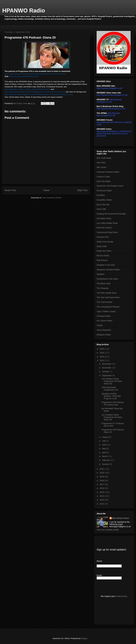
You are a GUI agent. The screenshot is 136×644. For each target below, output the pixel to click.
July (104, 441)
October (106, 372)
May (104, 449)
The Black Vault (103, 284)
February (106, 460)
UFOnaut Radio (103, 316)
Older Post (82, 190)
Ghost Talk (101, 209)
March (105, 456)
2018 (102, 481)
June (104, 445)
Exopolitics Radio (104, 200)
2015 (102, 492)
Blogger (84, 638)
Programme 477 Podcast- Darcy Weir (113, 425)
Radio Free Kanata (105, 242)
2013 (102, 500)
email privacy (122, 596)
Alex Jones (101, 167)
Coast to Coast (103, 177)
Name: (100, 561)
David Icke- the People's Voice (110, 186)
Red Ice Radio (103, 256)
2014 (102, 496)
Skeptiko (100, 274)
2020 (102, 473)
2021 (102, 469)
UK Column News (104, 321)
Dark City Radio (104, 181)
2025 (102, 349)
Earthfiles (101, 195)
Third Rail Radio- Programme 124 (110, 389)
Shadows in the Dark (106, 265)
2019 (102, 477)
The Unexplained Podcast (108, 307)
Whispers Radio (104, 335)
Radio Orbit (102, 246)
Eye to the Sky (103, 205)
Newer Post (10, 190)
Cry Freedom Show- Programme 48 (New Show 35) (112, 417)
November (107, 368)
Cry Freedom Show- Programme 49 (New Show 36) (112, 381)
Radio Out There (104, 251)
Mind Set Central (104, 228)
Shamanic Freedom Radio (108, 270)
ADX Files (101, 163)
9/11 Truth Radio (104, 158)
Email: (99, 575)
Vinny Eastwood (104, 330)
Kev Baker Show (104, 218)
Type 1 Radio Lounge (106, 311)
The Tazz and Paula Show (108, 297)
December (107, 364)
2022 (102, 360)
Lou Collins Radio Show (107, 223)
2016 (102, 488)
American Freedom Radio (108, 172)
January (106, 464)
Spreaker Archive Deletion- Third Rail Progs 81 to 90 (111, 396)
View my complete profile (108, 530)
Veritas (100, 325)
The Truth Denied (104, 302)
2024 (102, 353)
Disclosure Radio (104, 191)
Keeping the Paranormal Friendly (111, 214)
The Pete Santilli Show (107, 293)
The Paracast (102, 288)
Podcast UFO (103, 237)
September (107, 376)
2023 (102, 357)
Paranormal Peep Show (107, 232)
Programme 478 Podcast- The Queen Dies (113, 404)
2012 (102, 504)
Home (47, 190)
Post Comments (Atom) (52, 198)
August (105, 437)
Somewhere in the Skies (107, 279)
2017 (102, 484)
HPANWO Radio (24, 10)
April (104, 452)
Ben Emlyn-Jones (121, 518)
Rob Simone (102, 260)
